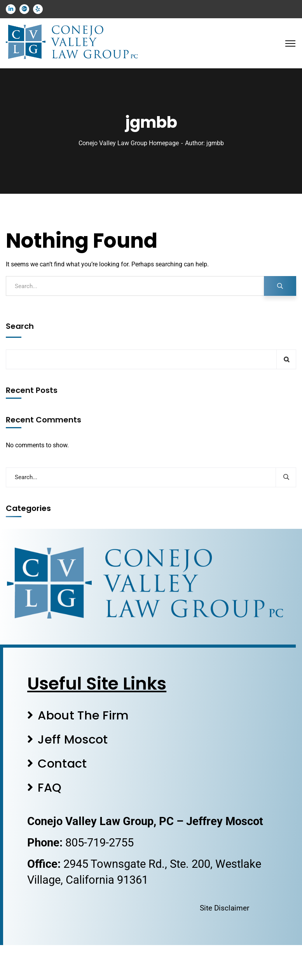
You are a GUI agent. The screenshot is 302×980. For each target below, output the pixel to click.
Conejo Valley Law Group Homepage (129, 143)
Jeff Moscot (73, 739)
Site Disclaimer (224, 908)
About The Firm (83, 715)
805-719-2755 (100, 843)
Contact (62, 764)
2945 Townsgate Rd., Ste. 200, (139, 864)
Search (20, 326)
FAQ (50, 788)
